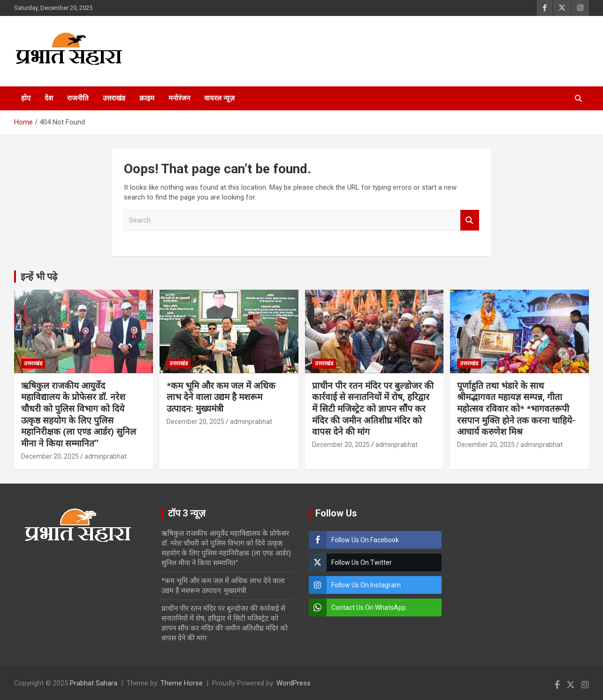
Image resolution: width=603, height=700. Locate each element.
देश (49, 98)
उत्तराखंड (114, 98)
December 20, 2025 (50, 456)
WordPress (294, 683)
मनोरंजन (179, 98)
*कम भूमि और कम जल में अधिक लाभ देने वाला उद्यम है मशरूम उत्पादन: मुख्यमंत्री (221, 397)
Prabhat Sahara (94, 683)
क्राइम (147, 98)
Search (470, 220)
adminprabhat (106, 456)
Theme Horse (182, 683)
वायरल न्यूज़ (219, 98)
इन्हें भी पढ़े (39, 277)
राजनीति (78, 98)
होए (26, 98)
